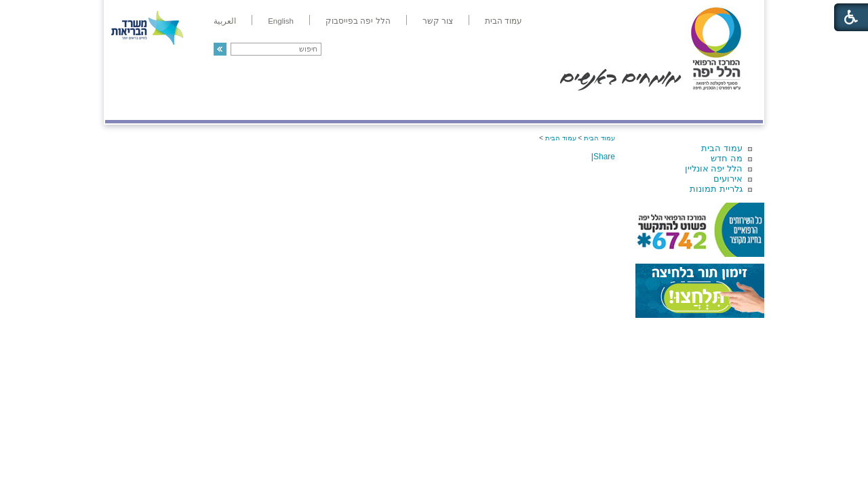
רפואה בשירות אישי (286, 106)
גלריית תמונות (716, 189)
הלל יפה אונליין (714, 168)
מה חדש (727, 158)
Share (604, 157)
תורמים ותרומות (194, 106)
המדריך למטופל (480, 106)
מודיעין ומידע (724, 106)
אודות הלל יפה (559, 106)
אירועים (728, 179)
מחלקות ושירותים (642, 106)
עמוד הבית (722, 148)
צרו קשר (127, 106)
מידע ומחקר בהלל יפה (388, 106)
